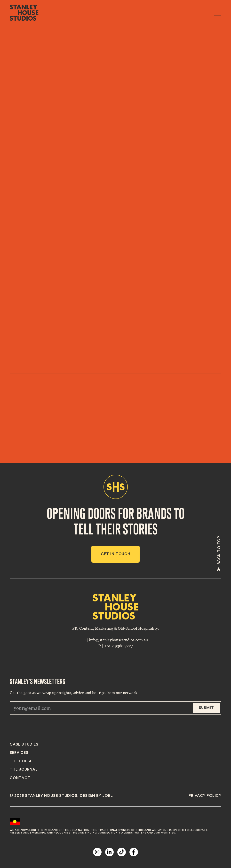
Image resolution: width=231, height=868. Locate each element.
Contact (20, 778)
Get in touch (116, 554)
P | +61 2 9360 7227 (116, 646)
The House (21, 761)
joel (108, 796)
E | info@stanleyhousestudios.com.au (115, 640)
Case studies (24, 744)
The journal (24, 769)
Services (19, 753)
